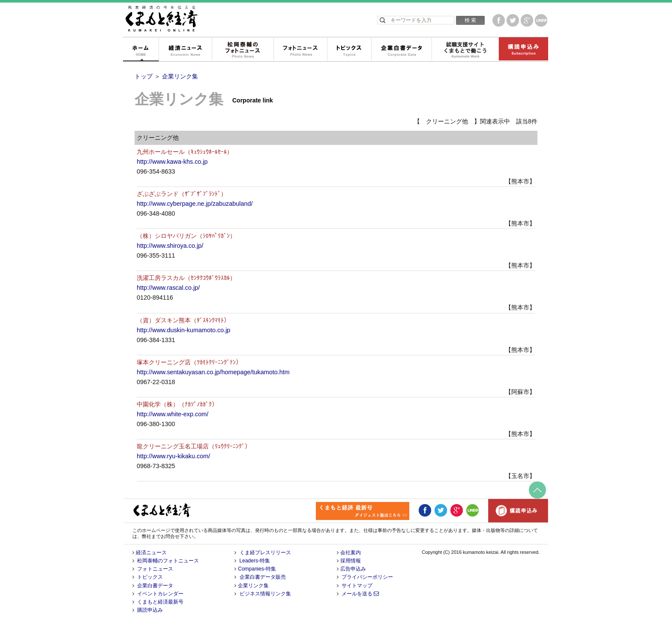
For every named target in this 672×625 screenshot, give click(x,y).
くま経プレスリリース (265, 553)
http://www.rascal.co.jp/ (168, 288)
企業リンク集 (180, 76)
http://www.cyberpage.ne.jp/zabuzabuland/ (195, 204)
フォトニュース (300, 50)
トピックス (349, 50)
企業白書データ (401, 50)
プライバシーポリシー (367, 577)
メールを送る (360, 594)
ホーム (141, 50)
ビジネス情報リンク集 (265, 594)
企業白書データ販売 (263, 577)
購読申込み (523, 50)
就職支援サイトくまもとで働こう (465, 50)
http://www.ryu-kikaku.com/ (173, 456)
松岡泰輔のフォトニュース (243, 50)
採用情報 (351, 561)
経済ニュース (185, 50)
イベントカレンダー (160, 594)
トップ (144, 76)
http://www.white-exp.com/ (172, 414)
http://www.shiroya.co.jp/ (170, 246)
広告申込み (353, 569)
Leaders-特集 (255, 561)
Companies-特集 (257, 569)
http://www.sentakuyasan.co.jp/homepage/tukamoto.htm (213, 372)
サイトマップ (357, 586)
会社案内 (351, 553)
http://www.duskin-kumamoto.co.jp (183, 330)
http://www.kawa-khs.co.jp (172, 162)
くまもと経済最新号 (160, 602)
